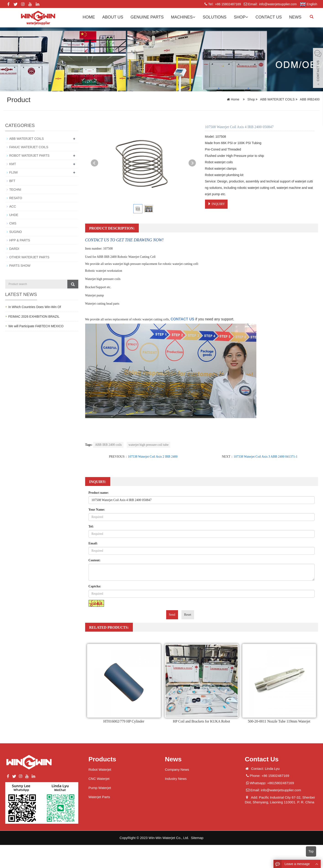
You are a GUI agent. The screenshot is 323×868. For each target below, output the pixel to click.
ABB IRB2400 (309, 99)
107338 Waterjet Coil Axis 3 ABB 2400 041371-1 (265, 457)
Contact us (269, 17)
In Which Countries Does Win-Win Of (35, 306)
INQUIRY (216, 204)
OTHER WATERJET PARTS (29, 257)
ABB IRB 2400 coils (108, 445)
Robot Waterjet (100, 769)
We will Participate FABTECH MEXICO (36, 326)
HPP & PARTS (20, 240)
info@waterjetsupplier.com (277, 4)
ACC (13, 206)
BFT (12, 181)
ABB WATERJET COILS (277, 99)
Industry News (176, 779)
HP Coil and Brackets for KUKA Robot (202, 721)
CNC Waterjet (99, 779)
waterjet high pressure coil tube (149, 445)
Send (172, 615)
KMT (13, 164)
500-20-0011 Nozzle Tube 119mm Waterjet (279, 721)
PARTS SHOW (20, 265)
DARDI (14, 248)
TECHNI (15, 189)
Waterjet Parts (99, 797)
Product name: (99, 493)
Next (192, 163)
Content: (95, 560)
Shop (241, 17)
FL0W (14, 172)
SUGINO (16, 232)
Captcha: (95, 586)
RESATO (16, 198)
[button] (194, 17)
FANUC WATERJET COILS (29, 147)
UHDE (14, 215)
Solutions (215, 17)
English (309, 4)
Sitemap (197, 838)
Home (89, 17)
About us (113, 17)
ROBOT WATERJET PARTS (29, 156)
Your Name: (97, 510)
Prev (95, 163)
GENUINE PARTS (147, 17)
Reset (188, 615)
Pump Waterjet (100, 788)
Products (102, 759)
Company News (177, 769)
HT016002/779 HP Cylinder (124, 721)
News (295, 17)
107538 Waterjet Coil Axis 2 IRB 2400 (153, 457)
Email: (93, 543)
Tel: (91, 526)
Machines (183, 17)
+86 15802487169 (227, 4)
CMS (13, 223)
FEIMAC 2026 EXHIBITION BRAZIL (34, 316)
